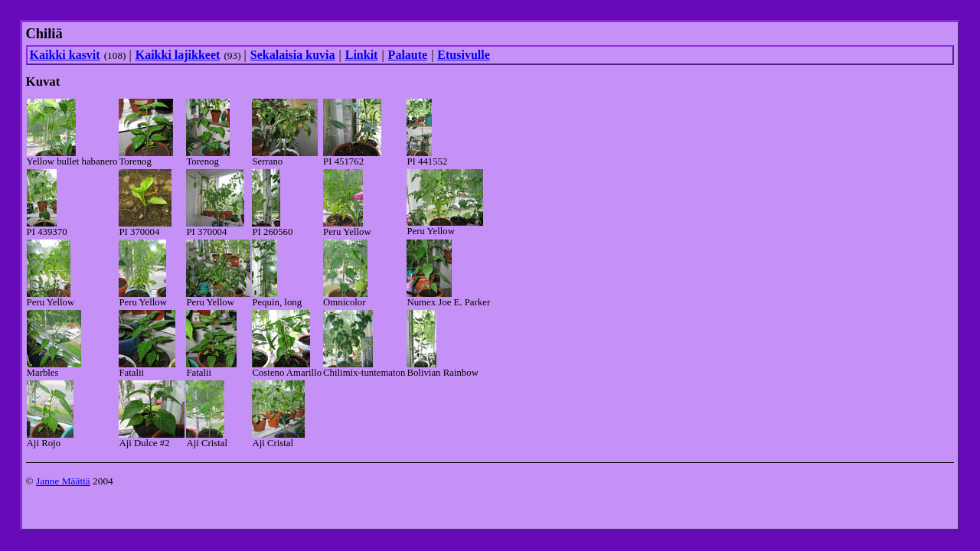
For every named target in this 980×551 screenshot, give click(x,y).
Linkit (362, 55)
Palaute (408, 55)
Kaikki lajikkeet (178, 55)
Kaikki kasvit (65, 55)
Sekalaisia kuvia (293, 55)
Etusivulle (463, 55)
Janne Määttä (63, 481)
